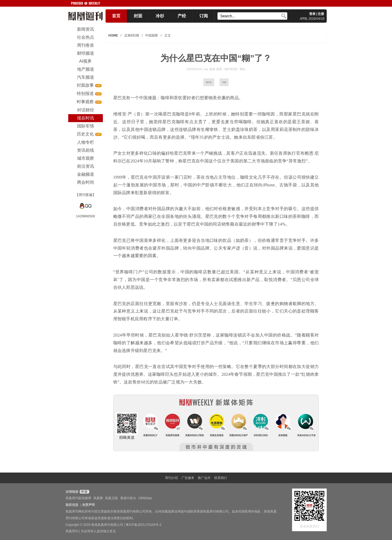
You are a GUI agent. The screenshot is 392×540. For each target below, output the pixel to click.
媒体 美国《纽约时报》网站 (227, 69)
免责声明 (88, 505)
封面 (138, 16)
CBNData (145, 498)
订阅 (204, 16)
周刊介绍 (171, 478)
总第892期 (132, 35)
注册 (321, 14)
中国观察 (152, 35)
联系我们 (221, 478)
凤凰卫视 (111, 498)
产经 (182, 16)
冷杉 (160, 16)
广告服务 (188, 478)
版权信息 (72, 505)
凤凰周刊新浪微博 (78, 498)
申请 (84, 492)
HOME (113, 35)
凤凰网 (98, 498)
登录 (312, 14)
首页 (116, 16)
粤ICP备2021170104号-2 (144, 525)
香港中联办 (128, 498)
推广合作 (204, 478)
